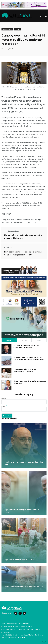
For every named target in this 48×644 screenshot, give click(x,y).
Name (4, 398)
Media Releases (12, 624)
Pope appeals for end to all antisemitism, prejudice (25, 370)
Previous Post (12, 231)
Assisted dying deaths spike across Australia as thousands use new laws (29, 358)
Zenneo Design (21, 637)
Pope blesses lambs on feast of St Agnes (19, 560)
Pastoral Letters (24, 624)
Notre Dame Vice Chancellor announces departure (30, 382)
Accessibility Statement (10, 629)
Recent (9, 340)
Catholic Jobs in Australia (10, 626)
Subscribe (7, 415)
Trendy (39, 340)
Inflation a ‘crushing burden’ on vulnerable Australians (26, 347)
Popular (24, 340)
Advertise (38, 629)
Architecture (7, 29)
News (3, 624)
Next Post (10, 248)
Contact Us (6, 632)
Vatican (17, 29)
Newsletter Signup (26, 626)
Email (4, 406)
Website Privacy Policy (26, 629)
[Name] (24, 402)
